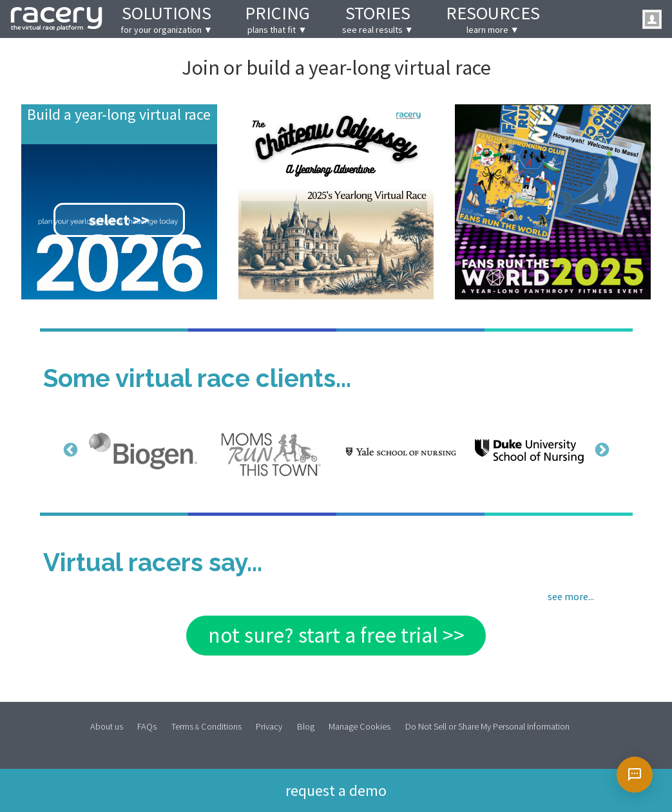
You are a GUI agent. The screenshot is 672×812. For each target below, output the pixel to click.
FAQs (147, 726)
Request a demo (336, 789)
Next (600, 449)
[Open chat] (635, 775)
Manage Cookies (360, 726)
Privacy (269, 726)
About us (107, 726)
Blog (306, 726)
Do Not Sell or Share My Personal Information (487, 726)
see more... (571, 596)
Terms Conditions (206, 726)
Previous (69, 449)
